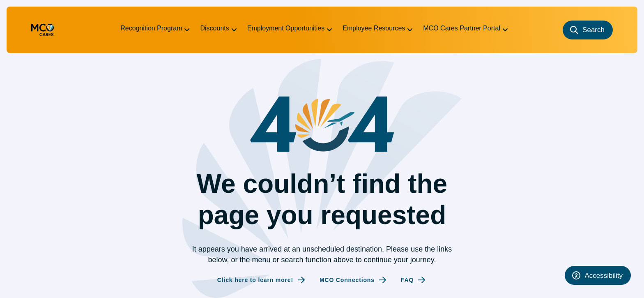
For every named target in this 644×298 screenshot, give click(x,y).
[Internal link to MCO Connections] (354, 280)
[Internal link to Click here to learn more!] (262, 280)
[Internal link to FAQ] (414, 280)
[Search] (588, 30)
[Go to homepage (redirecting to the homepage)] (43, 30)
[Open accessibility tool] (598, 275)
